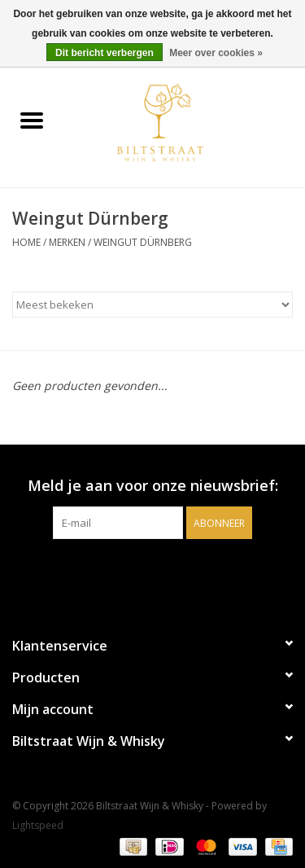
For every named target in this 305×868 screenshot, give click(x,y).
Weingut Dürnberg (143, 242)
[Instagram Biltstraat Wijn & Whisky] (168, 572)
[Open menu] (32, 120)
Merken (67, 242)
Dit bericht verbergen (105, 53)
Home (26, 242)
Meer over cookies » (216, 53)
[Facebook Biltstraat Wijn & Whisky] (138, 572)
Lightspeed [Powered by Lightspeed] (38, 825)
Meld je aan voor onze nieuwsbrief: (153, 486)
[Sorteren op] (152, 305)
